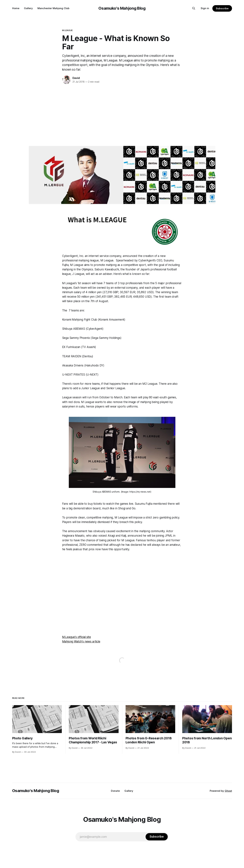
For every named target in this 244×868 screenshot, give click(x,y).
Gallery (28, 8)
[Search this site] (194, 8)
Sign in (205, 8)
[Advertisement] (122, 114)
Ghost (228, 791)
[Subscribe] (157, 837)
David (76, 78)
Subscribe (222, 8)
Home (16, 8)
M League (67, 30)
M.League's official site (77, 637)
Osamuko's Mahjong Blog (122, 8)
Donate (115, 791)
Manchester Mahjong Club (53, 8)
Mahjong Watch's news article (81, 641)
